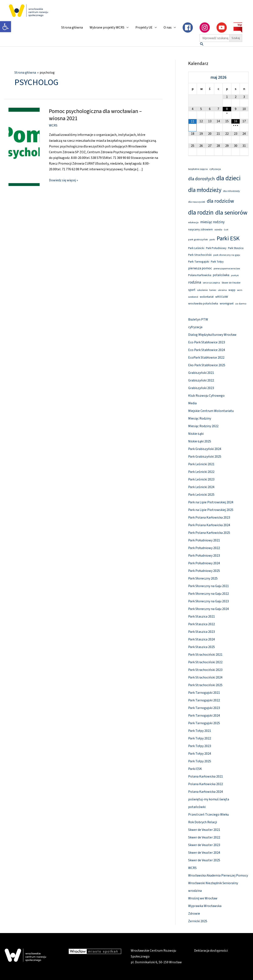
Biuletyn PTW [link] (198, 319)
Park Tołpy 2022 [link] (200, 738)
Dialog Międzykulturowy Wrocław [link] (212, 335)
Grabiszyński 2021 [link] (201, 373)
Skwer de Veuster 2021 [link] (204, 830)
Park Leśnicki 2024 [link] (201, 487)
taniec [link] (213, 290)
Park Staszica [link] (236, 248)
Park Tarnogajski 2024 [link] (204, 716)
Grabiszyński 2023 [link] (201, 388)
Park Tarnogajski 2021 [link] (204, 693)
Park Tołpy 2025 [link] (200, 761)
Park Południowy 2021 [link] (204, 540)
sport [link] (192, 290)
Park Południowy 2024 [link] (204, 563)
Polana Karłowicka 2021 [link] (206, 776)
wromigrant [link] (227, 303)
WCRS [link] (53, 125)
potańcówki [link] (197, 807)
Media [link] (192, 403)
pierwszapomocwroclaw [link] (227, 269)
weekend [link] (193, 297)
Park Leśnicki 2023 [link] (201, 479)
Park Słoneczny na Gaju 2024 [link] (209, 609)
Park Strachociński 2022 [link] (205, 662)
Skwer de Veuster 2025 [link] (204, 860)
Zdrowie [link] (194, 914)
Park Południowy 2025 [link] (204, 571)
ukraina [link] (222, 290)
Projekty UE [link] (144, 28)
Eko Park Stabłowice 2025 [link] (207, 365)
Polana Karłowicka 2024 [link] (206, 792)
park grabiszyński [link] (198, 239)
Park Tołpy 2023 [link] (200, 746)
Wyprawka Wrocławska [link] (205, 906)
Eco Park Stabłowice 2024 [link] (207, 350)
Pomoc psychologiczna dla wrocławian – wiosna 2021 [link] (95, 115)
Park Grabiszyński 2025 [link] (205, 457)
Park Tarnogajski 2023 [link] (204, 708)
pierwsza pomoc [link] (200, 268)
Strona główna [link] (72, 28)
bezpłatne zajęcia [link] (198, 169)
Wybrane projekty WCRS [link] (107, 28)
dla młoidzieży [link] (231, 191)
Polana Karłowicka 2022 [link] (206, 784)
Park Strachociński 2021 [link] (205, 655)
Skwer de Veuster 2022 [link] (204, 837)
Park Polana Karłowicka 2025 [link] (209, 533)
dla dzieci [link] (228, 178)
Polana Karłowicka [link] (200, 275)
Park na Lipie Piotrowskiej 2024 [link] (211, 502)
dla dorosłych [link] (201, 179)
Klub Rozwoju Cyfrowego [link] (206, 396)
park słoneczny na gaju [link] (227, 255)
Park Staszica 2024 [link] (202, 639)
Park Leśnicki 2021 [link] (201, 464)
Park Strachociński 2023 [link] (205, 670)
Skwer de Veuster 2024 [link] (204, 853)
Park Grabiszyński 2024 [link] (205, 449)
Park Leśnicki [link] (196, 248)
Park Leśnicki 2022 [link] (201, 472)
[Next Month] (244, 77)
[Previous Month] (193, 77)
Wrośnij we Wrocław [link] (203, 898)
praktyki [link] (235, 275)
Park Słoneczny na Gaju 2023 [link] (209, 601)
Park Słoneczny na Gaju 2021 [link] (209, 586)
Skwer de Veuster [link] (231, 283)
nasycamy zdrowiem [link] (200, 229)
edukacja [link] (193, 222)
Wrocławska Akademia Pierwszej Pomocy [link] (218, 875)
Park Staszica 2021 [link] (202, 617)
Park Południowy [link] (216, 248)
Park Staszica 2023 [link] (202, 632)
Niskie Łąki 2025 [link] (200, 441)
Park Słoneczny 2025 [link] (203, 578)
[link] (6, 27)
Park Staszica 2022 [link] (202, 624)
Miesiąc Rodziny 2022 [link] (203, 426)
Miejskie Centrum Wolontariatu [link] (211, 411)
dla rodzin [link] (201, 213)
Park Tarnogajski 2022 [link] (204, 700)
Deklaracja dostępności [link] (211, 951)
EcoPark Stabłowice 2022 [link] (206, 358)
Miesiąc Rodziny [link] (200, 418)
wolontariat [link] (207, 297)
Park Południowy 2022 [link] (204, 548)
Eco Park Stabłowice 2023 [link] (207, 342)
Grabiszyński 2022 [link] (201, 380)
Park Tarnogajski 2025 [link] (204, 723)
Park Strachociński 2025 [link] (205, 685)
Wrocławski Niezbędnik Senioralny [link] (213, 883)
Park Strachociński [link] (200, 255)
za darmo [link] (241, 304)
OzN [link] (226, 230)
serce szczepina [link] (211, 283)
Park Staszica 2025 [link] (202, 647)
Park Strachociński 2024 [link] (205, 677)
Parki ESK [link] (228, 239)
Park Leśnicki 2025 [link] (201, 495)
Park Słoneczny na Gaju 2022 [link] (209, 594)
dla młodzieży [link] (205, 190)
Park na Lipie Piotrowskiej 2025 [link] (211, 510)
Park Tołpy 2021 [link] (200, 731)
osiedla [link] (218, 230)
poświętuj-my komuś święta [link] (209, 799)
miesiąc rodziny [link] (212, 222)
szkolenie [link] (202, 290)
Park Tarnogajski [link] (199, 262)
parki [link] (212, 240)
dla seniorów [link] (231, 213)
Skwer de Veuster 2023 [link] (204, 845)
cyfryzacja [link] (215, 169)
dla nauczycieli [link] (197, 202)
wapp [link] (232, 290)
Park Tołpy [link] (217, 262)
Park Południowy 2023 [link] (204, 556)
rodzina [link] (195, 282)
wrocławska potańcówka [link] (203, 303)
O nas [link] (168, 28)
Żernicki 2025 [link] (198, 921)
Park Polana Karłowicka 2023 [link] (209, 518)
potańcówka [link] (221, 275)
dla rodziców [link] (220, 201)
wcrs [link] (240, 290)
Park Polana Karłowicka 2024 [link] (209, 525)
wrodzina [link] (195, 891)
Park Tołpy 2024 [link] (200, 754)
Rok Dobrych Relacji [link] (203, 822)
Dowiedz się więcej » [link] (63, 180)
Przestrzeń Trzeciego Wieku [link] (209, 815)
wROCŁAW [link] (222, 297)
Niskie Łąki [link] (196, 434)
